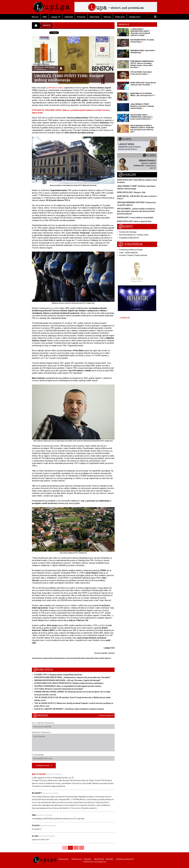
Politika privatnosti (125, 859)
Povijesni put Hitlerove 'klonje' (131, 250)
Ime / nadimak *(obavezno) (73, 725)
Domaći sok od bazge (128, 232)
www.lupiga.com (100, 862)
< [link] (65, 848)
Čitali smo (120, 17)
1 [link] (70, 848)
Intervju (107, 17)
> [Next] (82, 848)
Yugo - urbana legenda (128, 252)
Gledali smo (135, 17)
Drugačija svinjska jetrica (129, 238)
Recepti (126, 227)
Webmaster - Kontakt (81, 859)
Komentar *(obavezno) (73, 741)
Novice (35, 17)
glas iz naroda (39, 774)
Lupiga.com (125, 318)
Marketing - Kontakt (104, 859)
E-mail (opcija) (73, 757)
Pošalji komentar (44, 766)
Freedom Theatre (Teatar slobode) (133, 255)
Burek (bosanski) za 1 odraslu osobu (134, 235)
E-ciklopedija (130, 244)
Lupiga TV (56, 17)
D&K (45, 17)
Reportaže (94, 17)
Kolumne (81, 17)
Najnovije (124, 24)
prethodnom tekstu (55, 88)
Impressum (63, 859)
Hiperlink (69, 17)
